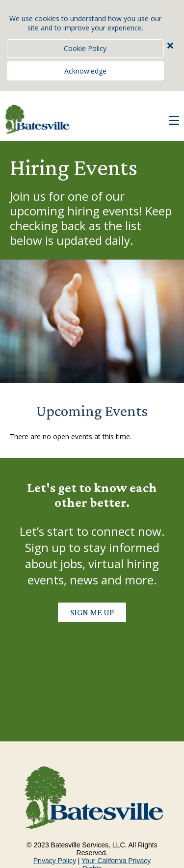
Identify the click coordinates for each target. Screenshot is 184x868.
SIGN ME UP (92, 612)
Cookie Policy (85, 48)
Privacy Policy (55, 861)
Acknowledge (85, 71)
